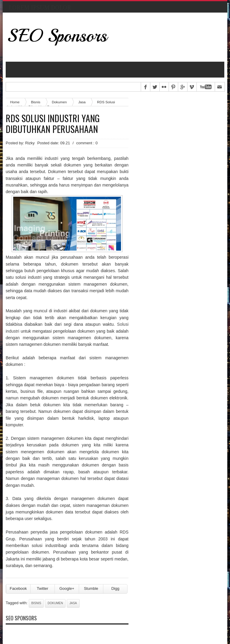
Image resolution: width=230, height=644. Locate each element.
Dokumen (55, 603)
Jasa (82, 102)
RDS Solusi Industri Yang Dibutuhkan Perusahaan (53, 124)
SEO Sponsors (57, 35)
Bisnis (36, 603)
